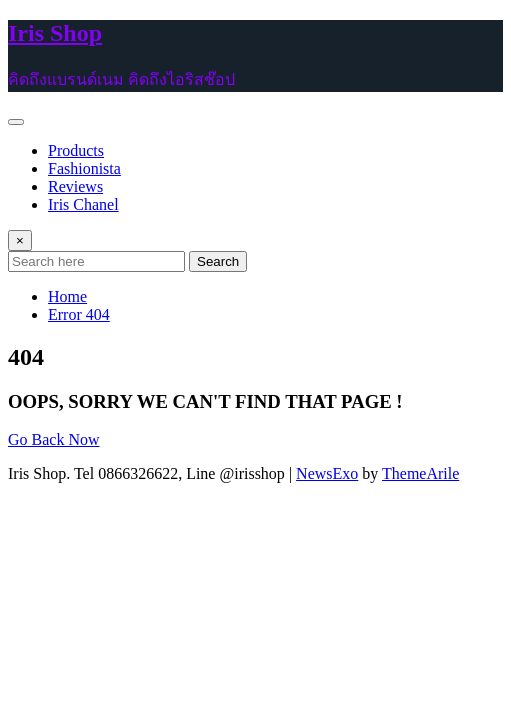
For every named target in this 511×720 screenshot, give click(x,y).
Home (67, 296)
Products (76, 150)
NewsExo (327, 473)
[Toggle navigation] (16, 122)
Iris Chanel (83, 204)
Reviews (75, 186)
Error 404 (79, 314)
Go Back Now (54, 439)
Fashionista (84, 168)
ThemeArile (420, 473)
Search (218, 261)
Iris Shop (55, 33)
